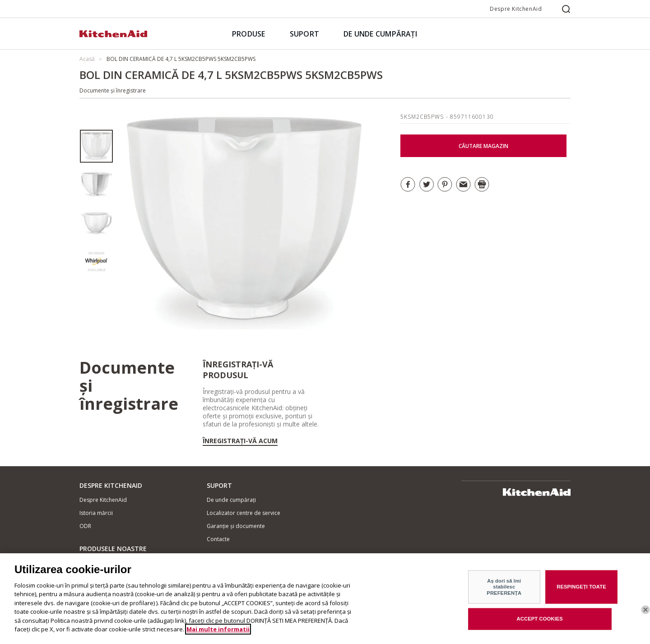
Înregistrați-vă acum (240, 441)
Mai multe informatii (218, 633)
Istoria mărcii (96, 513)
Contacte (218, 539)
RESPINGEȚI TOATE (581, 590)
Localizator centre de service (244, 513)
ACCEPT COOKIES (540, 622)
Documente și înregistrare (113, 90)
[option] (96, 146)
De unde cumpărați (231, 500)
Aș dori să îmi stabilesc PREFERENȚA (504, 590)
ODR (85, 526)
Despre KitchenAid (516, 9)
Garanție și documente (236, 526)
